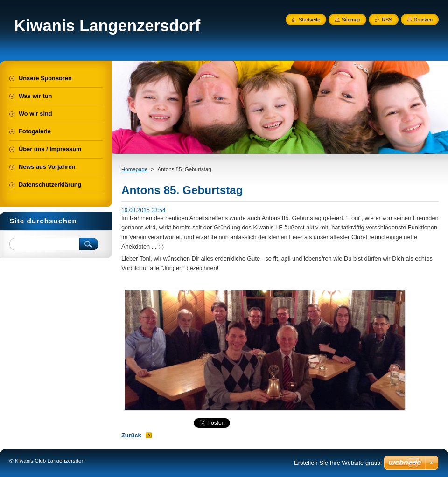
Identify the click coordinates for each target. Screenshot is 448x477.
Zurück (131, 435)
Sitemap (351, 20)
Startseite (309, 20)
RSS (387, 20)
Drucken (423, 20)
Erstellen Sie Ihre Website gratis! (338, 463)
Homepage (134, 169)
